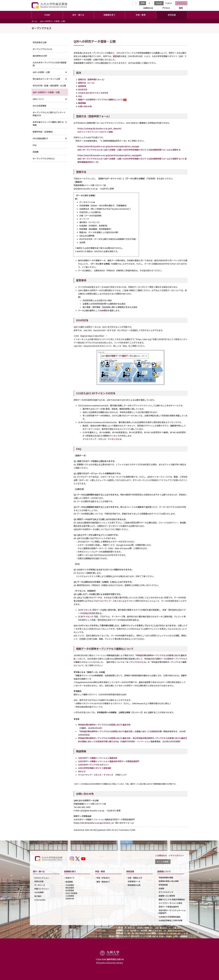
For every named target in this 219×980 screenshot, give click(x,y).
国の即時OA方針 (40, 56)
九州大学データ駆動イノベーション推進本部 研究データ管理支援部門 (109, 761)
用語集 (36, 152)
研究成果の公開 (40, 42)
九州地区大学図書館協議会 (170, 917)
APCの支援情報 (39, 106)
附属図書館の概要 (166, 877)
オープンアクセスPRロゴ (44, 158)
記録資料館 (70, 898)
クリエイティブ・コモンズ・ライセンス (96, 775)
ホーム (34, 21)
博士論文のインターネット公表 (46, 79)
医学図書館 (70, 890)
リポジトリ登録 (106, 132)
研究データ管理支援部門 (169, 907)
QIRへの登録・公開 (113, 150)
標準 (143, 3)
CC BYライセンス (86, 616)
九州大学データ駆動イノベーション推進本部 (98, 758)
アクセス (166, 8)
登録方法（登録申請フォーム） (92, 79)
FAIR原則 (104, 310)
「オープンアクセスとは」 (136, 662)
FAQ (80, 96)
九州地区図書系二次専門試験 (170, 920)
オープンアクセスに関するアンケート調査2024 (49, 114)
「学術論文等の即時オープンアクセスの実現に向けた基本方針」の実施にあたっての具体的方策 (120, 731)
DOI (125, 346)
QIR (79, 150)
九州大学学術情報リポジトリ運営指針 (95, 768)
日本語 (159, 3)
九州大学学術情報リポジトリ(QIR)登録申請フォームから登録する (152, 150)
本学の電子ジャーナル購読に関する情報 (48, 123)
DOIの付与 (83, 89)
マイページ (92, 132)
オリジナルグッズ (166, 892)
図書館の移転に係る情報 (169, 881)
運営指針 (117, 56)
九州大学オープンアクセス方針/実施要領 (50, 64)
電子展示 (38, 896)
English (169, 3)
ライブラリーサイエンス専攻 (170, 903)
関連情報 (82, 103)
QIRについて (38, 99)
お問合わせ (148, 8)
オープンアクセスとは (92, 150)
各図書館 (69, 882)
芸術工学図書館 (71, 893)
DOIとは (82, 771)
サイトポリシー (176, 855)
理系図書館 (70, 888)
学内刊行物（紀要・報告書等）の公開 (49, 86)
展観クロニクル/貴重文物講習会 (172, 899)
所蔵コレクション (42, 889)
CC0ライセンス (85, 610)
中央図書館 (70, 885)
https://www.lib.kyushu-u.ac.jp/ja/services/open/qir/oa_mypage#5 (109, 155)
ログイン (183, 3)
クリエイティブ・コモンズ (109, 601)
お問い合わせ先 (85, 106)
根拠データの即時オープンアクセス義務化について (100, 100)
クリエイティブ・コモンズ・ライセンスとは (102, 439)
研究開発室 (163, 885)
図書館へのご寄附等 (167, 896)
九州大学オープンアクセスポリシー (94, 765)
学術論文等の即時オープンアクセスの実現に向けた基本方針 (104, 725)
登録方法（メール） (87, 83)
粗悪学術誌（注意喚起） (43, 132)
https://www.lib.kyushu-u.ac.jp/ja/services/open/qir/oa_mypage (108, 146)
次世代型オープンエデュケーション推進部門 (172, 912)
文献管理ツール (134, 881)
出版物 (161, 888)
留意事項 (82, 86)
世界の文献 (39, 881)
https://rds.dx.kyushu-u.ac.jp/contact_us (94, 823)
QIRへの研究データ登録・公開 (46, 92)
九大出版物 (39, 892)
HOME (47, 15)
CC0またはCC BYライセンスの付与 (93, 93)
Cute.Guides (40, 900)
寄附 (181, 8)
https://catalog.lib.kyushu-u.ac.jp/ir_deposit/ (100, 128)
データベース (40, 885)
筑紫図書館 (70, 896)
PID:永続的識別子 (40, 138)
